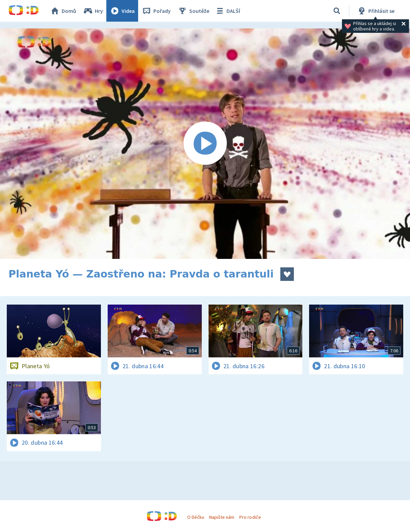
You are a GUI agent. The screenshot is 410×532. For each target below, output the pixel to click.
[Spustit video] (205, 144)
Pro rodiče (250, 517)
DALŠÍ (227, 11)
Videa (122, 11)
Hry (93, 11)
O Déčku (196, 517)
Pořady (156, 11)
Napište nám (222, 517)
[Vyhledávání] (337, 11)
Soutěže (193, 11)
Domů (63, 11)
